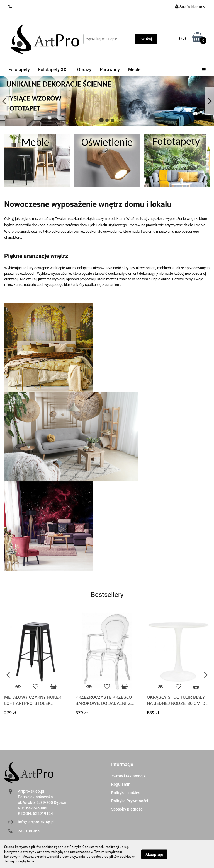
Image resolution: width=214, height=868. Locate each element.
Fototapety (19, 70)
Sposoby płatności (127, 809)
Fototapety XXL (53, 70)
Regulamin (121, 784)
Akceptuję (154, 854)
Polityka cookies (126, 793)
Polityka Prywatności (130, 801)
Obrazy (84, 70)
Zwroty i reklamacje (128, 776)
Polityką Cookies (82, 847)
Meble (134, 70)
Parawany (110, 70)
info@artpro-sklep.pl (36, 822)
